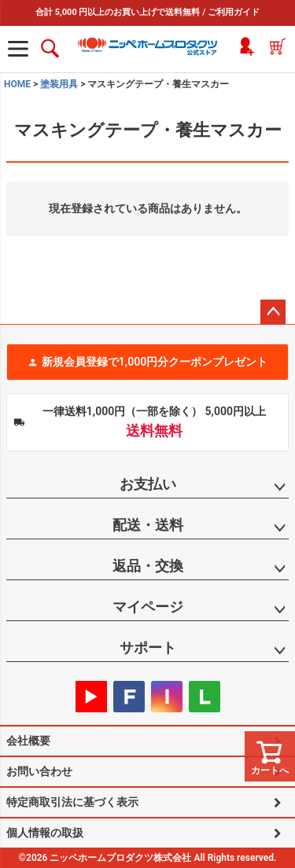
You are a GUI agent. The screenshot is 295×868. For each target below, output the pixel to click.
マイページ (148, 607)
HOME (17, 84)
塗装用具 (59, 84)
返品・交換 (148, 566)
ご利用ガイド (234, 12)
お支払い (148, 484)
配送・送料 (148, 525)
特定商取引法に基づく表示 (72, 802)
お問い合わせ (39, 771)
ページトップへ (273, 312)
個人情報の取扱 (45, 833)
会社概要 (28, 741)
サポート (148, 647)
